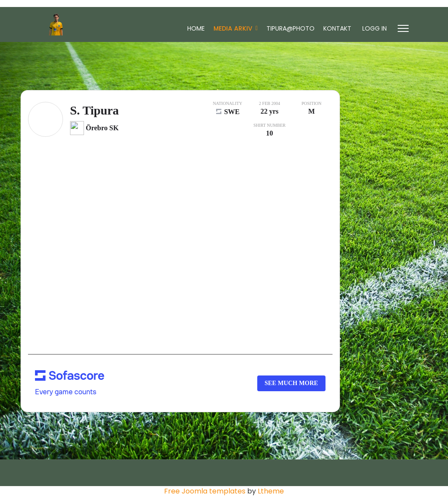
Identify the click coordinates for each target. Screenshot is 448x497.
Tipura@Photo (290, 28)
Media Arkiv (233, 28)
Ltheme (271, 491)
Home (196, 28)
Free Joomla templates (205, 491)
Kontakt (337, 28)
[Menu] (403, 28)
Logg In (374, 28)
